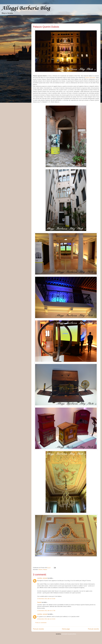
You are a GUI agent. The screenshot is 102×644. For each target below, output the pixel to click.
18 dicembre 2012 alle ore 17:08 (46, 611)
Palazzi (45, 569)
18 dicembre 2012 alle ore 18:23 (46, 619)
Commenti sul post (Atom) (69, 634)
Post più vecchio (93, 629)
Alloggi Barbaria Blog (26, 8)
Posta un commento (41, 623)
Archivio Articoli (12, 17)
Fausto (39, 602)
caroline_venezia (42, 578)
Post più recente (38, 629)
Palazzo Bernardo (90, 78)
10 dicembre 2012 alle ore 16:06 (46, 599)
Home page (66, 629)
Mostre (40, 569)
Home (5, 17)
